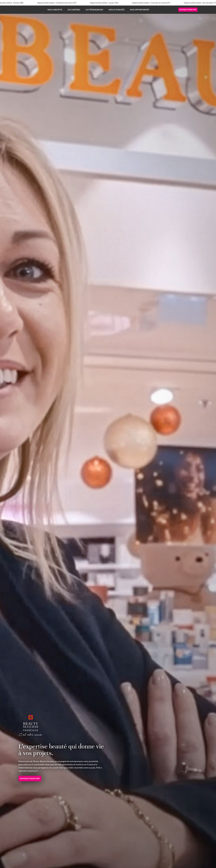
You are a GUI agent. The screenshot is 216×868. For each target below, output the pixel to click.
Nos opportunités (140, 10)
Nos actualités (117, 10)
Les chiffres (74, 10)
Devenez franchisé (188, 10)
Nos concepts (55, 10)
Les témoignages (94, 10)
